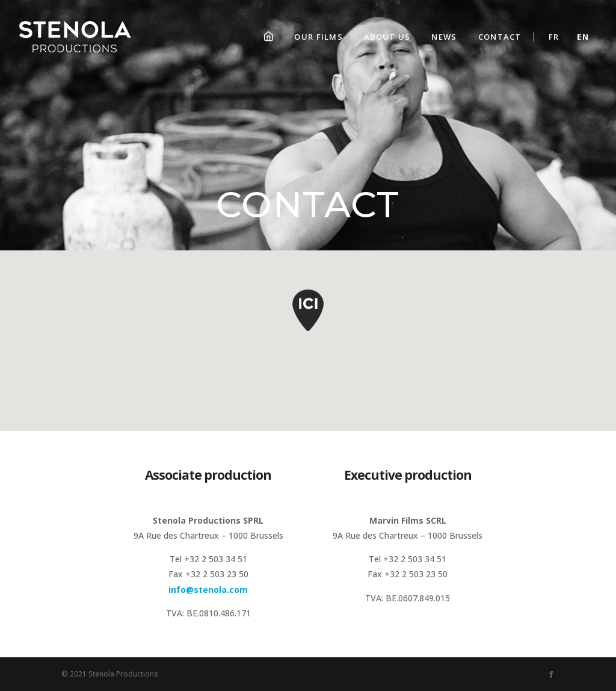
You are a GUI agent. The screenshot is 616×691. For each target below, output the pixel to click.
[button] (308, 318)
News (444, 37)
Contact (500, 37)
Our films (319, 37)
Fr (554, 37)
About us (387, 37)
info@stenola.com (208, 590)
